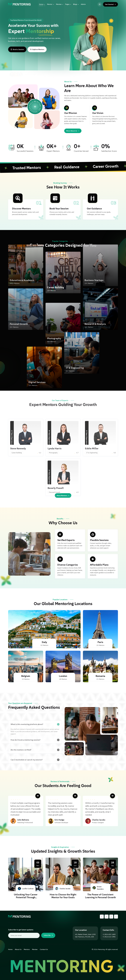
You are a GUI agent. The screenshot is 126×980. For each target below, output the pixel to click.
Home (42, 4)
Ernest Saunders (98, 888)
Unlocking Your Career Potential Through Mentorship (26, 897)
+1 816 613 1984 (109, 937)
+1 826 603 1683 (109, 934)
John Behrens (23, 820)
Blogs (76, 4)
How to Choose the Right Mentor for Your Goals (63, 896)
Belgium (26, 676)
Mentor (51, 4)
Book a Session (17, 49)
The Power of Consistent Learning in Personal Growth (100, 896)
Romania (100, 676)
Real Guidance (65, 167)
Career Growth (103, 166)
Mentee (60, 4)
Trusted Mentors (24, 168)
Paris (100, 642)
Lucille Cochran (26, 889)
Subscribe (48, 935)
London (63, 676)
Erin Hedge (59, 820)
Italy (44, 642)
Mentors (27, 949)
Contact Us (44, 949)
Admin (83, 4)
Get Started (110, 4)
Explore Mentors (37, 49)
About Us (18, 949)
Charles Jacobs (99, 820)
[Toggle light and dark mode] (100, 4)
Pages (68, 4)
